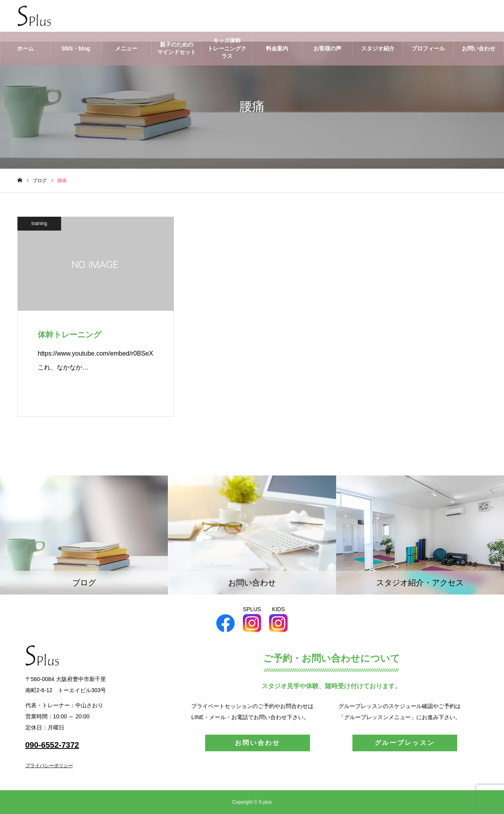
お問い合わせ (479, 48)
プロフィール (428, 48)
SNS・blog (76, 48)
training (39, 223)
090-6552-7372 (52, 745)
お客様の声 (327, 48)
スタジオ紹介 (378, 48)
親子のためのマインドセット (177, 48)
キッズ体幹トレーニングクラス (227, 48)
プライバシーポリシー (49, 766)
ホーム (25, 48)
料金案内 (277, 48)
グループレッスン (405, 743)
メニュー (126, 48)
